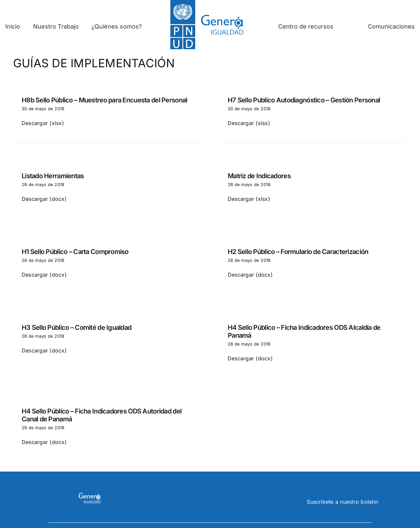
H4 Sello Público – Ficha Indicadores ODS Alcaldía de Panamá (308, 326)
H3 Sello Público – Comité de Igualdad (85, 322)
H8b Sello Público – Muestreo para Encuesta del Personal (104, 100)
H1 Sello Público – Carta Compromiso (75, 249)
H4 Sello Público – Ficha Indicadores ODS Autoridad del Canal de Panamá (102, 410)
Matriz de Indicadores (263, 173)
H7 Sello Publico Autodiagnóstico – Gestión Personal (300, 100)
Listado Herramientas (61, 173)
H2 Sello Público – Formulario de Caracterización (294, 249)
